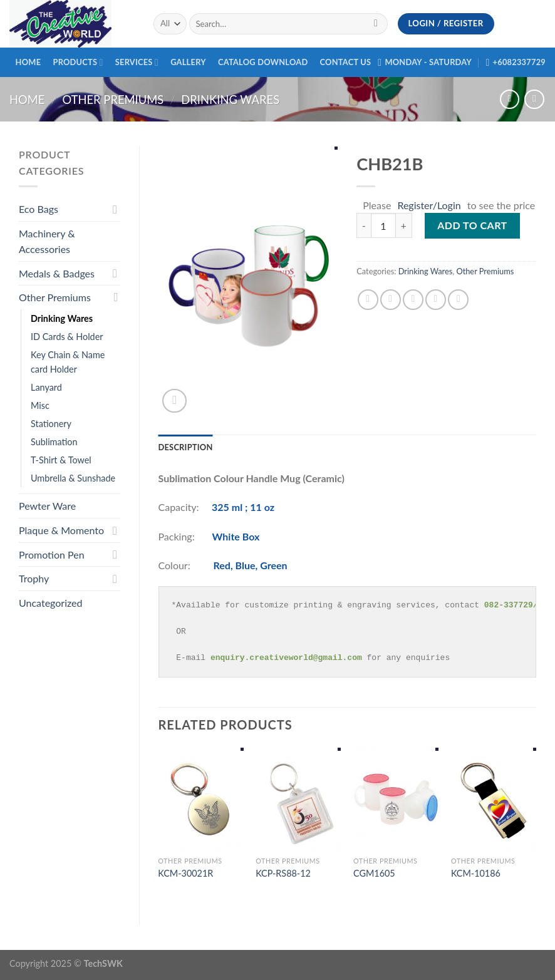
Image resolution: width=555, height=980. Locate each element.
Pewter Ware (47, 506)
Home (29, 62)
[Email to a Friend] (413, 300)
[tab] (186, 447)
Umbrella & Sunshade (73, 478)
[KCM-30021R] (200, 799)
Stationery (51, 424)
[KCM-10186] (494, 799)
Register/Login (429, 205)
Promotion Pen (52, 554)
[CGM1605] (396, 799)
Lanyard (46, 387)
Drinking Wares (230, 100)
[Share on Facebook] (368, 300)
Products (78, 62)
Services (137, 62)
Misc (40, 405)
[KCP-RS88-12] (298, 799)
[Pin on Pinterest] (436, 300)
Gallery (188, 62)
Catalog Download (263, 62)
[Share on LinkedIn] (458, 300)
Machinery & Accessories (47, 241)
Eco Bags (39, 209)
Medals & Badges (57, 273)
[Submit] (376, 24)
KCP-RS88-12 (283, 873)
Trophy (34, 578)
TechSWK (103, 963)
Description (186, 447)
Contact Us (346, 62)
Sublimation (54, 442)
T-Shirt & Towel (61, 460)
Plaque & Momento (61, 530)
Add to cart (472, 225)
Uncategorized (51, 603)
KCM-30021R (185, 873)
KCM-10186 (476, 873)
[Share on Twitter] (391, 300)
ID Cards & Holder (67, 337)
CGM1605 (374, 873)
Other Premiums (113, 100)
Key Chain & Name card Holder (68, 362)
